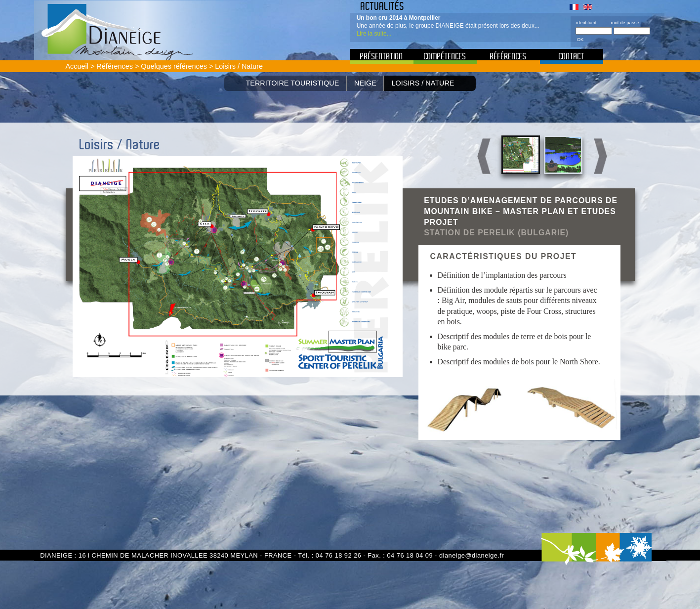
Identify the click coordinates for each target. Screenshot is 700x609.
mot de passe (625, 22)
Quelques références (174, 66)
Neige (365, 83)
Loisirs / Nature (423, 83)
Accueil (77, 66)
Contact (572, 56)
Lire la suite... (374, 34)
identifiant (587, 22)
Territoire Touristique (293, 83)
